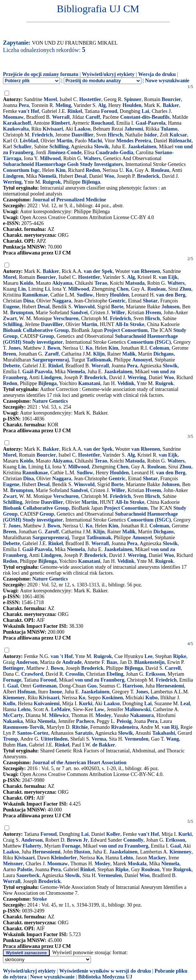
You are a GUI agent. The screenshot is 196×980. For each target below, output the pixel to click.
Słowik (72, 875)
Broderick (148, 176)
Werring (12, 182)
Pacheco (85, 721)
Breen (10, 354)
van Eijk (168, 277)
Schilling (59, 147)
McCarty (13, 715)
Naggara (62, 301)
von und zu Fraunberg (99, 680)
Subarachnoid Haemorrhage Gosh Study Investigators (63, 164)
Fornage (12, 680)
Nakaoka (13, 721)
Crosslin (75, 674)
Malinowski (137, 709)
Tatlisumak (99, 360)
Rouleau (160, 170)
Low (99, 709)
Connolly (133, 840)
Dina (29, 301)
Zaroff (52, 354)
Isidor (151, 135)
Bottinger (13, 668)
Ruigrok (52, 182)
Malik (129, 354)
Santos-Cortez (33, 733)
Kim (60, 170)
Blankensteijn (149, 662)
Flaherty (32, 846)
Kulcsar (178, 135)
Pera (24, 105)
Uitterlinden (54, 739)
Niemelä (47, 176)
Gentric (117, 301)
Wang (173, 739)
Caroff (93, 117)
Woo (109, 176)
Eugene (11, 307)
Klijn (99, 354)
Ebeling (115, 674)
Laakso (83, 129)
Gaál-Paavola (37, 372)
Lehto (24, 709)
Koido (27, 283)
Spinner (132, 99)
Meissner (13, 864)
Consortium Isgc (21, 170)
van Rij (170, 727)
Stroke (40, 899)
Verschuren (66, 318)
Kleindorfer (64, 858)
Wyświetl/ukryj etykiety (108, 74)
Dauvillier (83, 135)
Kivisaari (53, 129)
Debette (11, 366)
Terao (101, 283)
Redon (93, 170)
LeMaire (61, 709)
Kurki (86, 704)
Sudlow (85, 295)
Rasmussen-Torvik (24, 727)
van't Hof (29, 111)
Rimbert (61, 123)
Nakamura (142, 715)
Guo (92, 686)
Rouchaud (102, 123)
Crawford (32, 674)
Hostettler (90, 99)
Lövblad (29, 141)
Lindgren (13, 176)
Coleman (160, 348)
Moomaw (13, 117)
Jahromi (134, 129)
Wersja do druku (157, 74)
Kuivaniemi (47, 704)
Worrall (61, 117)
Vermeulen (136, 739)
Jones (15, 348)
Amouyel (142, 360)
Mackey (157, 858)
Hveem (153, 313)
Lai (146, 111)
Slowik (101, 147)
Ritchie (80, 727)
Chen (123, 289)
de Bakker (104, 745)
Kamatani (89, 383)
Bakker (171, 105)
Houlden (132, 105)
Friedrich (42, 135)
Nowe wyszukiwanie (167, 81)
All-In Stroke (130, 324)
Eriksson (155, 674)
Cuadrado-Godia (115, 153)
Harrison (133, 686)
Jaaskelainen (142, 147)
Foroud (109, 111)
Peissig (124, 721)
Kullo (9, 704)
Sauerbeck (28, 875)
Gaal (13, 686)
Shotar (150, 301)
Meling (63, 105)
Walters (92, 158)
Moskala (137, 864)
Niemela (76, 372)
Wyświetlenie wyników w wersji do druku (105, 971)
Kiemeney (14, 698)
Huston (82, 852)
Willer (118, 313)
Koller (113, 834)
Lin (22, 289)
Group (47, 336)
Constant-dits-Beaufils (145, 117)
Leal (185, 704)
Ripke (180, 656)
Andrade (72, 662)
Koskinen (113, 698)
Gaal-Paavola (150, 123)
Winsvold (84, 307)
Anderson (27, 662)
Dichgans (163, 354)
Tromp (10, 739)
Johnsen (170, 307)
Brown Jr (77, 840)
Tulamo (169, 129)
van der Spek (98, 271)
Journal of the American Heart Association (79, 763)
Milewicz (59, 715)
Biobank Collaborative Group (36, 330)
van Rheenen (146, 271)
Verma (99, 739)
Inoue (56, 692)
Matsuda (135, 283)
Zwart (10, 318)
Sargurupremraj (51, 360)
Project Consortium (126, 330)
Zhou (185, 289)
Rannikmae (35, 295)
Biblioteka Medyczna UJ (105, 977)
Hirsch (115, 135)
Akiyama (62, 283)
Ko (129, 170)
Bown (54, 348)
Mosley (103, 715)
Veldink (126, 383)
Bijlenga (91, 182)
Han (22, 745)
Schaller (22, 147)
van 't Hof (62, 656)
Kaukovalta (16, 129)
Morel (50, 99)
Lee (148, 656)
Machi (95, 141)
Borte (117, 307)
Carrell (173, 668)
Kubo (152, 698)
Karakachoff (17, 123)
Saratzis (84, 733)
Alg (102, 105)
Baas (112, 662)
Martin (64, 141)
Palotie (25, 870)
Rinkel (75, 111)
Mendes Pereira (134, 141)
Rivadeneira (125, 727)
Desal (80, 176)
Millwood (50, 158)
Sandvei (79, 313)
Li (47, 289)
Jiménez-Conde (65, 153)
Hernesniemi (170, 686)
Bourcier (171, 99)
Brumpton (21, 313)
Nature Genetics (50, 401)
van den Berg (171, 295)
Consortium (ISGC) (149, 342)
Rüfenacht (180, 141)
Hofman (26, 692)
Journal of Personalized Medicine (69, 200)
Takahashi (164, 733)
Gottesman (45, 686)
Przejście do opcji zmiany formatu (41, 74)
